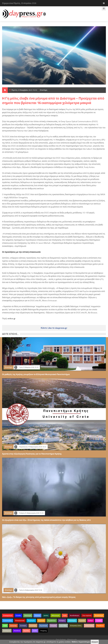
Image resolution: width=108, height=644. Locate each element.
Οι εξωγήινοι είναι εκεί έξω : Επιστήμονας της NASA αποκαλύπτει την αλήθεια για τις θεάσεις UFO (46, 520)
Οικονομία (28, 616)
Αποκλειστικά (20, 621)
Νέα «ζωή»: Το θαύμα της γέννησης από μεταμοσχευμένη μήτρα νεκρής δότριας (39, 597)
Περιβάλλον (52, 621)
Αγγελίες (26, 631)
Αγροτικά (41, 621)
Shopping (43, 631)
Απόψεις (62, 621)
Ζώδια (35, 631)
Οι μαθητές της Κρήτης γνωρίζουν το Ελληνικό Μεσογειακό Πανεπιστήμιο (36, 374)
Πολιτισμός (72, 621)
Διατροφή (13, 626)
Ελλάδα (18, 616)
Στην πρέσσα (87, 616)
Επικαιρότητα (8, 616)
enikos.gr (12, 318)
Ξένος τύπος (89, 626)
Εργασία (82, 621)
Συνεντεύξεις (8, 621)
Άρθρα (91, 621)
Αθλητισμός (56, 616)
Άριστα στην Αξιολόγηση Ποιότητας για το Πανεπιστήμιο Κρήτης (32, 454)
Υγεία (65, 616)
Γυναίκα (99, 621)
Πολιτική (37, 616)
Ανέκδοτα (17, 631)
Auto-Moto (63, 626)
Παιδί (5, 626)
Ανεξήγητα (7, 631)
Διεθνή (46, 616)
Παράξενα (100, 626)
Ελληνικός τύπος (76, 626)
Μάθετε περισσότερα (81, 642)
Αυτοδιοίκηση (74, 616)
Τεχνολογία (43, 626)
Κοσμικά (53, 626)
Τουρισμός (31, 621)
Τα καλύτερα (99, 616)
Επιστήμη (44, 90)
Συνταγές (23, 626)
